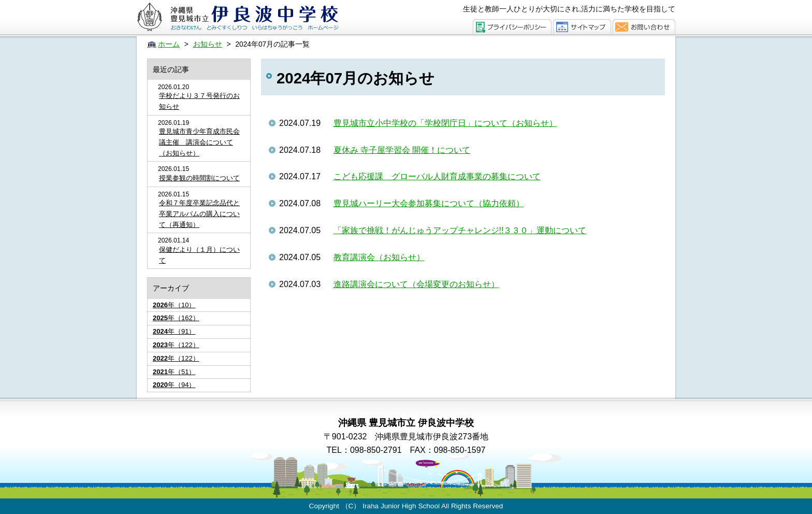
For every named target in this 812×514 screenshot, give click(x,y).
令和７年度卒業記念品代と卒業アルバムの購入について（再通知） (199, 214)
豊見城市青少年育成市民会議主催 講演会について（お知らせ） (199, 142)
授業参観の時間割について (199, 178)
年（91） (174, 331)
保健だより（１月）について (199, 255)
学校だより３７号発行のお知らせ (199, 101)
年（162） (176, 318)
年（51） (174, 372)
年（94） (174, 385)
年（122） (176, 345)
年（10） (174, 305)
